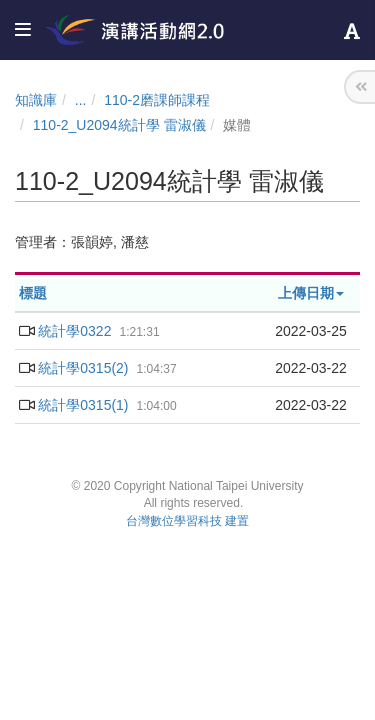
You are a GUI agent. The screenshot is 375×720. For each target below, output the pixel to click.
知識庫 (36, 100)
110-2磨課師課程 (157, 100)
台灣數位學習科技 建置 (187, 521)
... (81, 100)
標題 (33, 293)
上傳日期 (311, 293)
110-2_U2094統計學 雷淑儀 (119, 125)
